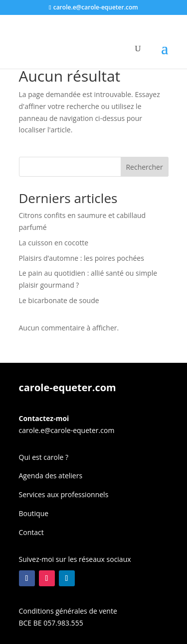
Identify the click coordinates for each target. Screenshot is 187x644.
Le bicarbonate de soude (59, 300)
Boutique (34, 513)
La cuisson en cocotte (54, 243)
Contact (31, 532)
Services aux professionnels (64, 494)
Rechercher (144, 167)
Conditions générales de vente (68, 611)
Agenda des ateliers (51, 476)
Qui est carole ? (44, 457)
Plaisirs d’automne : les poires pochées (82, 258)
